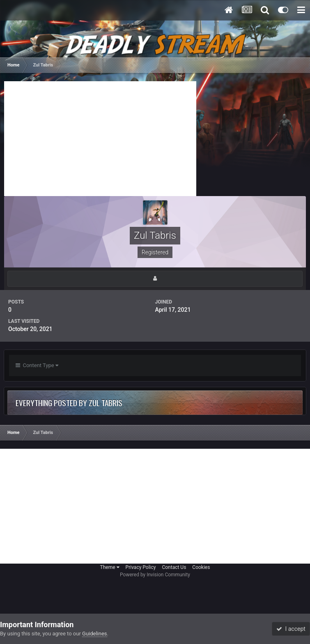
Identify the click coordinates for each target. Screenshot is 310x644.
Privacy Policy (141, 567)
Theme (110, 567)
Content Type (37, 365)
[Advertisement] (100, 139)
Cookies (201, 567)
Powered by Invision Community (155, 575)
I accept (291, 629)
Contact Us (174, 567)
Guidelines (95, 634)
